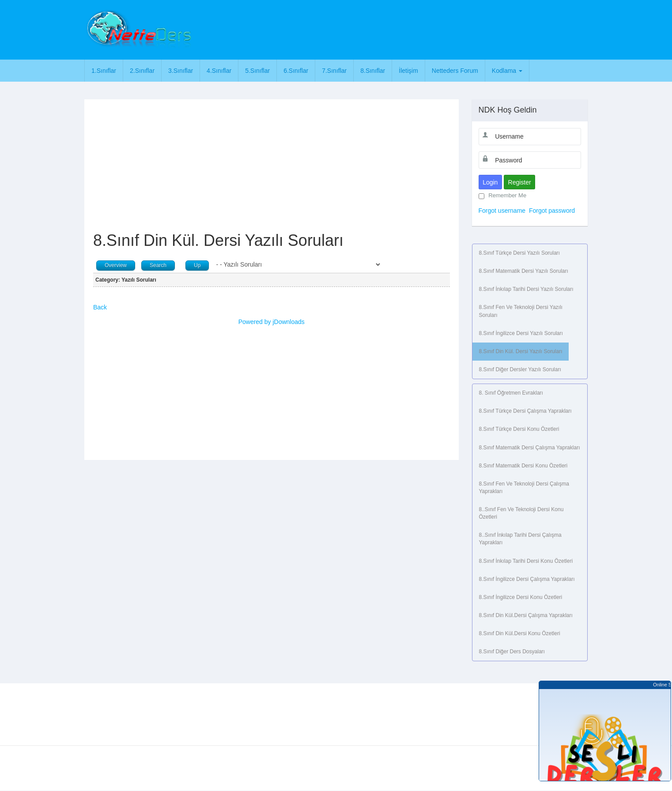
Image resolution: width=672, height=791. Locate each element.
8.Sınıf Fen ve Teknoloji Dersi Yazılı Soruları (521, 311)
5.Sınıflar (257, 71)
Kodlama (507, 71)
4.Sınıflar (219, 71)
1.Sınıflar (104, 71)
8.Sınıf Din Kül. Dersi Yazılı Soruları (521, 351)
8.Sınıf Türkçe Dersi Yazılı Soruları (519, 253)
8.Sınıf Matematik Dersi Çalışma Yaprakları (530, 448)
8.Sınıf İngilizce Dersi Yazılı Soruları (521, 333)
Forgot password (552, 211)
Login (490, 182)
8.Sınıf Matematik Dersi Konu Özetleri (523, 466)
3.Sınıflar (181, 71)
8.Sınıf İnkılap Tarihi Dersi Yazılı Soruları (526, 289)
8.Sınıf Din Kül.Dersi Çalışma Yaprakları (526, 615)
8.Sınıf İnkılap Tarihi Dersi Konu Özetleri (526, 561)
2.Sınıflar (142, 71)
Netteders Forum (455, 71)
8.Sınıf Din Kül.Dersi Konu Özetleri (520, 633)
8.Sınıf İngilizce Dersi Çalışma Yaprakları (527, 579)
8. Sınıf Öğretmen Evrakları (511, 393)
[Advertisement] (374, 29)
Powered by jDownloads (272, 322)
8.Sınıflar (373, 71)
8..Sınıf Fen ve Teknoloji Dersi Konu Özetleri (521, 513)
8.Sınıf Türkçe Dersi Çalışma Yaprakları (525, 411)
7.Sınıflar (334, 71)
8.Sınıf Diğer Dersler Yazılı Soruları (520, 369)
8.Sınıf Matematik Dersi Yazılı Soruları (524, 271)
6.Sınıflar (296, 71)
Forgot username (502, 211)
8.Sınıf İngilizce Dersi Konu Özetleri (521, 597)
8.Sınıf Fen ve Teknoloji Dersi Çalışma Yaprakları (524, 488)
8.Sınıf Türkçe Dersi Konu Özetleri (519, 429)
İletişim (408, 71)
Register (520, 182)
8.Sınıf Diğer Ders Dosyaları (512, 652)
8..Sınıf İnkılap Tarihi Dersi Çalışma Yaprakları (520, 539)
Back (100, 307)
